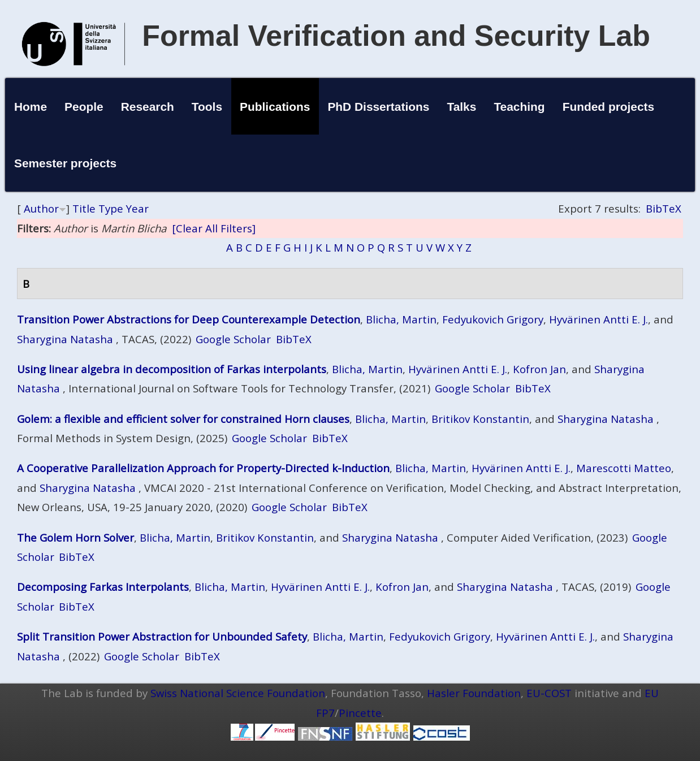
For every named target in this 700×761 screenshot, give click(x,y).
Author (41, 208)
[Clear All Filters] (214, 228)
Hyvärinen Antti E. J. (599, 319)
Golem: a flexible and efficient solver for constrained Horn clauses (183, 419)
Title (84, 208)
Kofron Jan (539, 369)
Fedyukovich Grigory (493, 319)
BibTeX (664, 208)
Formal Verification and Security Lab (396, 36)
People (84, 107)
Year (137, 208)
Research (148, 107)
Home (31, 107)
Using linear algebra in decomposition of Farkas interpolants (172, 369)
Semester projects (65, 163)
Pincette (360, 713)
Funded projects (609, 107)
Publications (275, 107)
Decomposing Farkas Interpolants (103, 587)
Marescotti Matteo (624, 468)
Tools (207, 107)
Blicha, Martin (401, 319)
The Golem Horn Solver (75, 537)
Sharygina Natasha (65, 339)
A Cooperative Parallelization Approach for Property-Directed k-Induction (203, 468)
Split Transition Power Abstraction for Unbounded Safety (162, 636)
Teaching (519, 107)
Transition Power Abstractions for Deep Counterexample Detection (189, 319)
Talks (461, 107)
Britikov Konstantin (480, 419)
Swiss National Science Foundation (238, 693)
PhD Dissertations (378, 107)
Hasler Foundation (474, 693)
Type (111, 208)
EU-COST (549, 693)
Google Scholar (233, 339)
